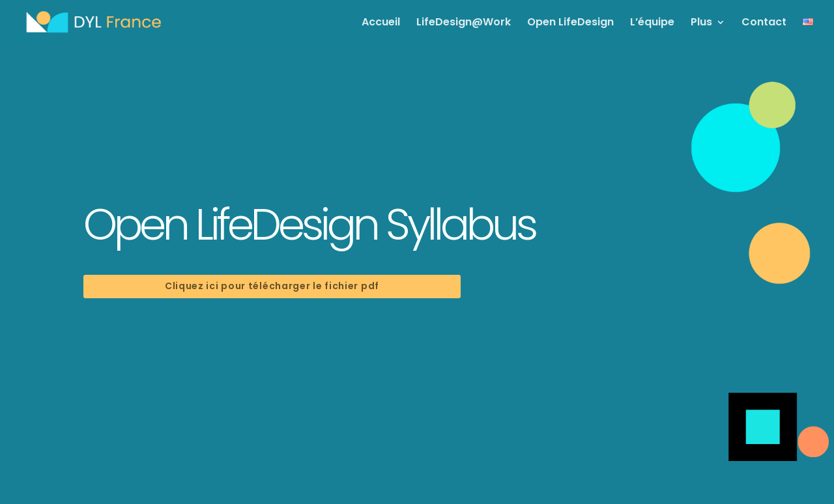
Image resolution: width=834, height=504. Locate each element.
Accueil (381, 23)
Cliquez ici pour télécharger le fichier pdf (272, 286)
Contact (764, 23)
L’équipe (652, 23)
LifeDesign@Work (464, 23)
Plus (701, 23)
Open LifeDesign (570, 23)
